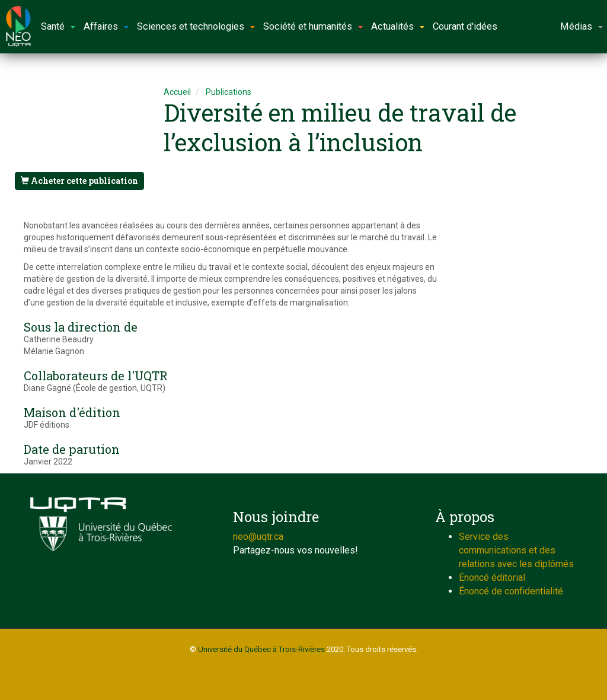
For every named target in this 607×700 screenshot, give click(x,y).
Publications (229, 92)
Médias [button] (582, 26)
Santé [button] (58, 26)
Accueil (177, 92)
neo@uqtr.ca (258, 537)
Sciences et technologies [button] (196, 26)
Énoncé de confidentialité (511, 591)
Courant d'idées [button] (465, 26)
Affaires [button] (106, 26)
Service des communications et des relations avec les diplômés (516, 550)
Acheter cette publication (79, 181)
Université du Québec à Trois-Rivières (261, 649)
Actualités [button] (398, 26)
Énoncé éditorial (492, 577)
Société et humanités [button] (313, 26)
